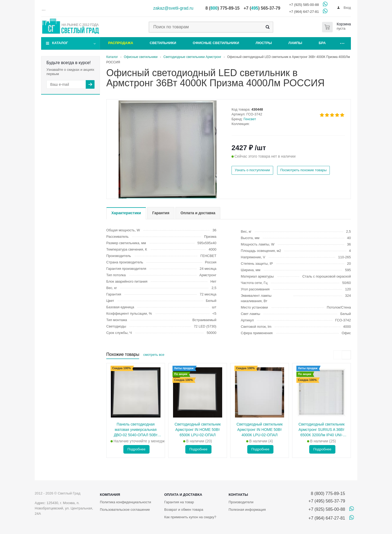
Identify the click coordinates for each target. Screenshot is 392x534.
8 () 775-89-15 (222, 8)
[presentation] (338, 355)
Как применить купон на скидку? (190, 517)
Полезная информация (247, 510)
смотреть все (154, 355)
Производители (241, 502)
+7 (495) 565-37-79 (327, 501)
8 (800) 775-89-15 (327, 494)
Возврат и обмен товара (184, 510)
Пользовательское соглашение (125, 510)
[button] (168, 198)
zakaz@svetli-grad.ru (173, 8)
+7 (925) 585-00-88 (304, 5)
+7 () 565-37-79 (262, 8)
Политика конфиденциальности (126, 502)
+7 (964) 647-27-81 (304, 12)
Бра (322, 43)
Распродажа (121, 43)
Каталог (60, 43)
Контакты (238, 495)
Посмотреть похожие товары (303, 170)
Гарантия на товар (179, 502)
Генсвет (250, 119)
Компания (110, 495)
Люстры (264, 43)
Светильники (163, 43)
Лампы (295, 43)
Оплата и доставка (183, 495)
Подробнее (136, 449)
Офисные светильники (216, 43)
